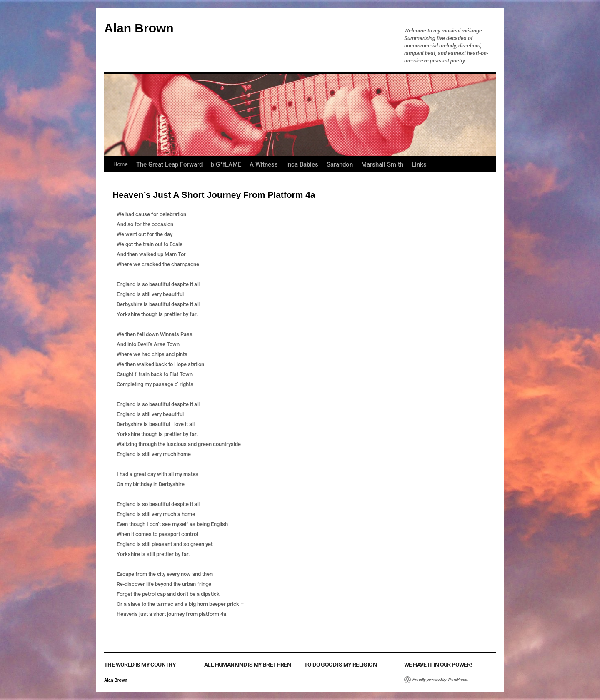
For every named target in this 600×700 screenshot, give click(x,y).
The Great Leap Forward (169, 164)
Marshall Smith (382, 164)
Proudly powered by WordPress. (440, 679)
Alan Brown (139, 28)
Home (121, 164)
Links (419, 164)
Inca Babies (302, 164)
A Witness (264, 164)
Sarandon (340, 164)
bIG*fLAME (226, 164)
